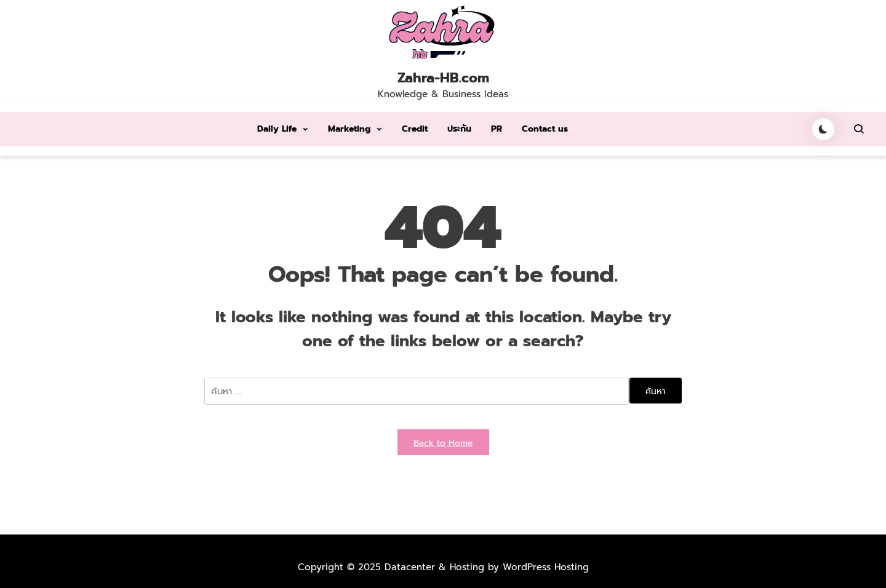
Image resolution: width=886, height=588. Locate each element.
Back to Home (443, 443)
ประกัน (459, 129)
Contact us (545, 129)
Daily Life (277, 129)
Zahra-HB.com (443, 78)
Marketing (349, 129)
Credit (415, 129)
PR (497, 129)
